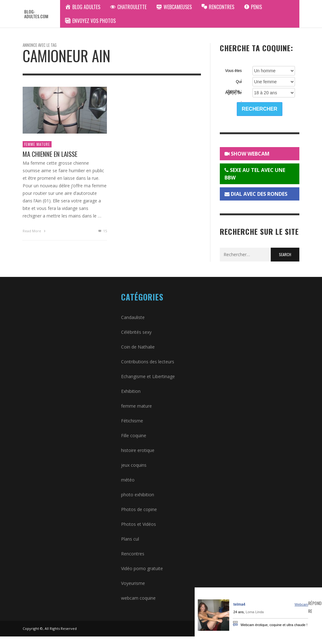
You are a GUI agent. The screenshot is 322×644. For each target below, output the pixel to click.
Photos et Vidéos (139, 524)
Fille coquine (134, 435)
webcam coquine (138, 598)
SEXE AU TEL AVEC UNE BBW (255, 174)
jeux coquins (134, 465)
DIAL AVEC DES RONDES (256, 194)
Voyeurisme (133, 583)
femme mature (37, 144)
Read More (35, 231)
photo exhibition (138, 495)
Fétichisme (132, 421)
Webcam (301, 604)
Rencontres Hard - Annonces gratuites (237, 592)
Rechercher (260, 109)
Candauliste (133, 317)
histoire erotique (138, 450)
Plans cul (130, 539)
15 (102, 231)
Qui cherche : (234, 82)
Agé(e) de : (233, 93)
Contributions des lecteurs (148, 362)
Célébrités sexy (136, 332)
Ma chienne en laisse (50, 154)
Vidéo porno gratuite (142, 568)
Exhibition (131, 391)
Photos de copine (139, 509)
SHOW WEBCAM (247, 154)
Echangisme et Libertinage (148, 376)
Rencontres (133, 554)
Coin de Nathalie (138, 347)
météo (128, 480)
